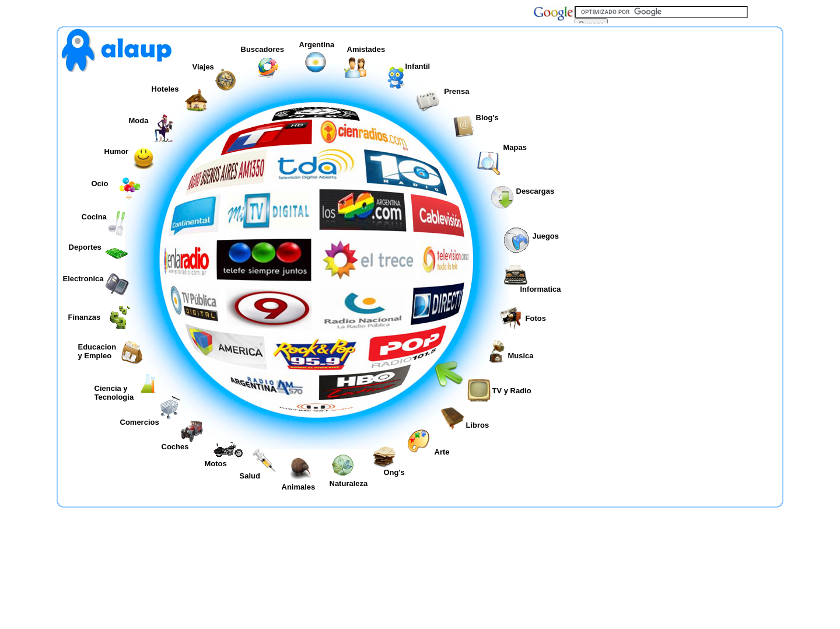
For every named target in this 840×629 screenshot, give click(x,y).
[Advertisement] (678, 172)
